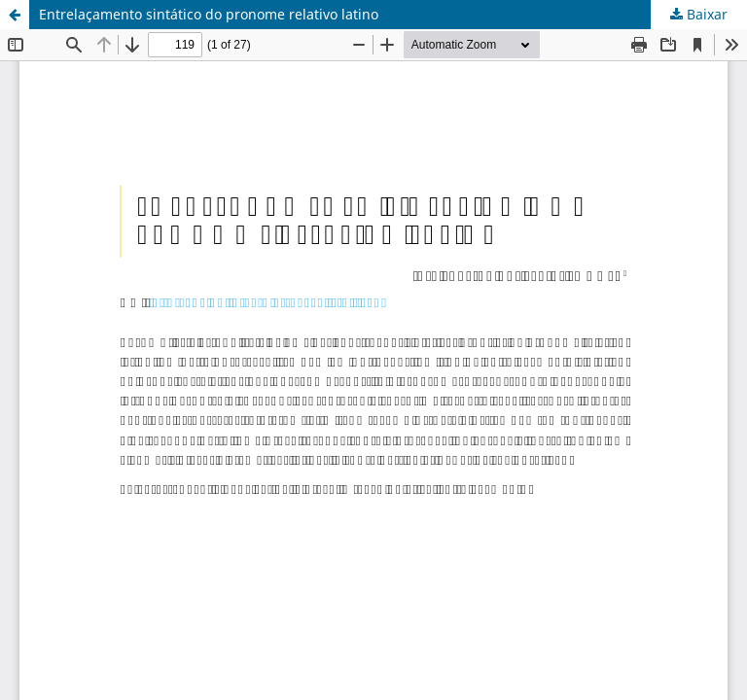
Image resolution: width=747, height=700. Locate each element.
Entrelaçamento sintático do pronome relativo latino (209, 14)
